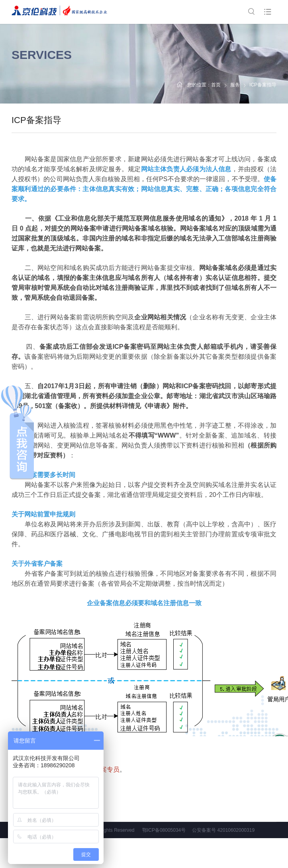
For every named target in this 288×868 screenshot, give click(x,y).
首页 (216, 85)
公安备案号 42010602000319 (223, 830)
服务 (235, 85)
